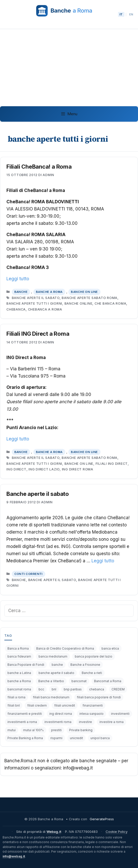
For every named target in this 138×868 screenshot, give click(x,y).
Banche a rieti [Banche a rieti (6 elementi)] (92, 673)
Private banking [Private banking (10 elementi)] (81, 730)
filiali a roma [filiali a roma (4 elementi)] (16, 697)
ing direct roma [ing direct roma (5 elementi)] (61, 714)
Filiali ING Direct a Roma (38, 334)
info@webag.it (14, 856)
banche (19, 580)
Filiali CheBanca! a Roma (39, 167)
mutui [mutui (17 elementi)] (12, 730)
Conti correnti (29, 574)
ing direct (16, 469)
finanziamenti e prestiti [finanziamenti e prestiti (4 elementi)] (25, 714)
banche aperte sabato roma (90, 298)
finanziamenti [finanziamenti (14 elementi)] (93, 705)
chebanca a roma (45, 309)
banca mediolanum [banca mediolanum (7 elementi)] (53, 656)
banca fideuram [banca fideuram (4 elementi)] (19, 656)
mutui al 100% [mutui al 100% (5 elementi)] (33, 730)
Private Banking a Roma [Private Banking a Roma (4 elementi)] (25, 738)
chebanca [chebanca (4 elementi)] (97, 689)
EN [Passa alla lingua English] (131, 14)
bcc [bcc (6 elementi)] (41, 689)
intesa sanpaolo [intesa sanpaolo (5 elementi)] (91, 714)
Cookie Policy (117, 832)
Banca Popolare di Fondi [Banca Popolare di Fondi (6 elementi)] (26, 665)
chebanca (16, 309)
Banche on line (84, 292)
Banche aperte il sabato (38, 494)
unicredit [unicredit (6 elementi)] (76, 738)
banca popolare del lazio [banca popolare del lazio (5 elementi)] (94, 656)
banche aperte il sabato (36, 298)
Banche (21, 292)
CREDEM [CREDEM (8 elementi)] (118, 689)
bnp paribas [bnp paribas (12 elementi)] (73, 689)
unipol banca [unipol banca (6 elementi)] (100, 738)
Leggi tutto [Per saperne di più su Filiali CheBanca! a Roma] (18, 279)
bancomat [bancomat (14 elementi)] (79, 681)
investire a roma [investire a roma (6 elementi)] (112, 722)
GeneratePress (102, 819)
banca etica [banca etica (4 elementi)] (110, 648)
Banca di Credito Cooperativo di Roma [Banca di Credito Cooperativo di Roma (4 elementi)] (65, 648)
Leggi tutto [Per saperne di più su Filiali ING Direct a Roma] (18, 439)
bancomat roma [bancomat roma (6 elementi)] (19, 689)
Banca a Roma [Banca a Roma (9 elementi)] (18, 648)
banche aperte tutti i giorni (34, 303)
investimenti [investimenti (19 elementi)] (120, 714)
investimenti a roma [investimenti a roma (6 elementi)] (22, 722)
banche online (79, 303)
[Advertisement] (69, 67)
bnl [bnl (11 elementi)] (54, 689)
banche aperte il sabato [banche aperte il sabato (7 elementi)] (56, 673)
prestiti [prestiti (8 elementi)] (56, 730)
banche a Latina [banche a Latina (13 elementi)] (19, 673)
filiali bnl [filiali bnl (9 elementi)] (14, 705)
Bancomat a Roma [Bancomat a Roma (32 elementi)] (108, 681)
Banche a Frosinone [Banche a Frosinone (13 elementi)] (85, 665)
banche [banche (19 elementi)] (57, 665)
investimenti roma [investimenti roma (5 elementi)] (58, 722)
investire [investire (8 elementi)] (85, 722)
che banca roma (111, 303)
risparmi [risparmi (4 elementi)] (56, 738)
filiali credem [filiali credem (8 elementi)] (37, 705)
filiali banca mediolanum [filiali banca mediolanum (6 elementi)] (51, 697)
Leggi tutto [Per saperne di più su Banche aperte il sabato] (103, 561)
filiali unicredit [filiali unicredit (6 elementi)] (65, 705)
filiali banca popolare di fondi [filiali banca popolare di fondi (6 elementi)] (99, 697)
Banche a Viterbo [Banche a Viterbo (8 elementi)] (51, 681)
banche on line (79, 464)
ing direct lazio (44, 469)
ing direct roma (78, 469)
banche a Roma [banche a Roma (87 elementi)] (19, 681)
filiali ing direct (112, 464)
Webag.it (54, 832)
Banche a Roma (49, 292)
